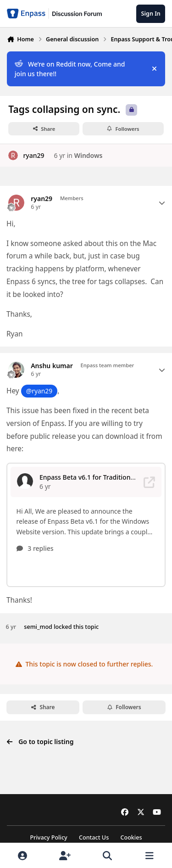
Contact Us (94, 837)
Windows (89, 155)
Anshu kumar (52, 366)
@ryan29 (39, 391)
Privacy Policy (48, 837)
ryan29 (33, 155)
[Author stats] (162, 203)
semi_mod (38, 607)
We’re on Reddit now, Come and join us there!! (70, 69)
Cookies (131, 837)
